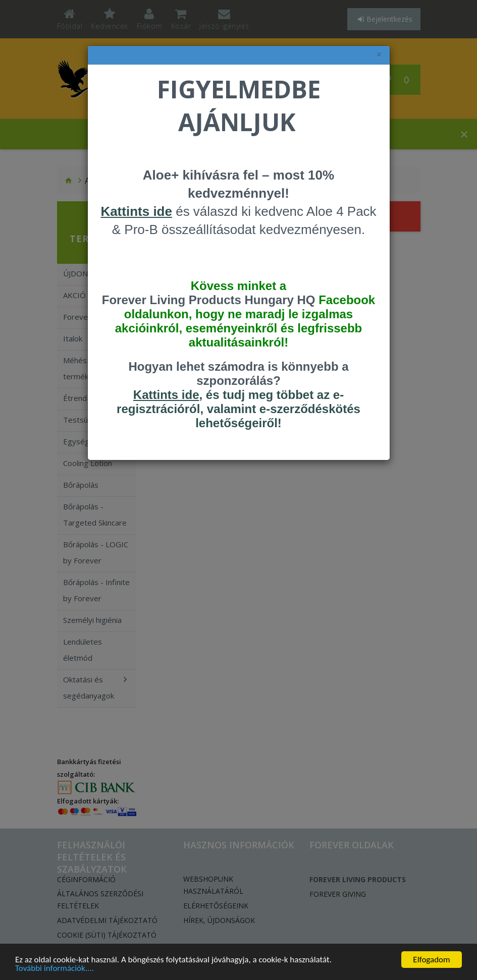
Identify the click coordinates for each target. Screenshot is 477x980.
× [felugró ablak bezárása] (379, 55)
